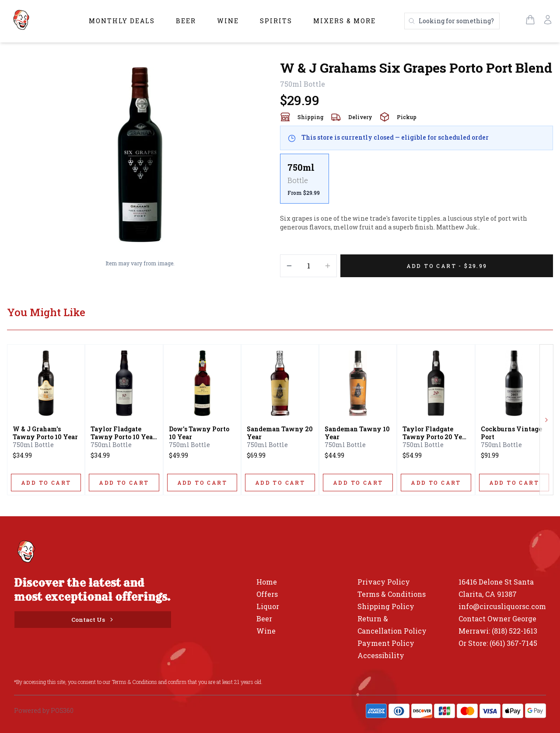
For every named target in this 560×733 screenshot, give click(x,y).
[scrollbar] (416, 182)
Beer (186, 21)
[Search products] (452, 21)
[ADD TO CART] (46, 483)
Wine (228, 21)
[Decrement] (289, 266)
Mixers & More (345, 21)
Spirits (276, 21)
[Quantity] (308, 266)
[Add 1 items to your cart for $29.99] (447, 266)
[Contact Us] (93, 620)
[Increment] (328, 266)
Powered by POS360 (44, 710)
